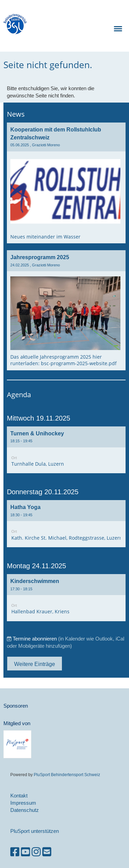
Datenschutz (25, 810)
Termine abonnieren (35, 639)
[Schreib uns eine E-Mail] (47, 852)
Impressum (23, 803)
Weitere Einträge (35, 664)
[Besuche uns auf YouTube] (25, 852)
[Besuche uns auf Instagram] (36, 852)
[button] (66, 450)
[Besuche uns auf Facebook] (15, 852)
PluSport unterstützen (35, 831)
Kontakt (19, 796)
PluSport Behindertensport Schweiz (67, 775)
